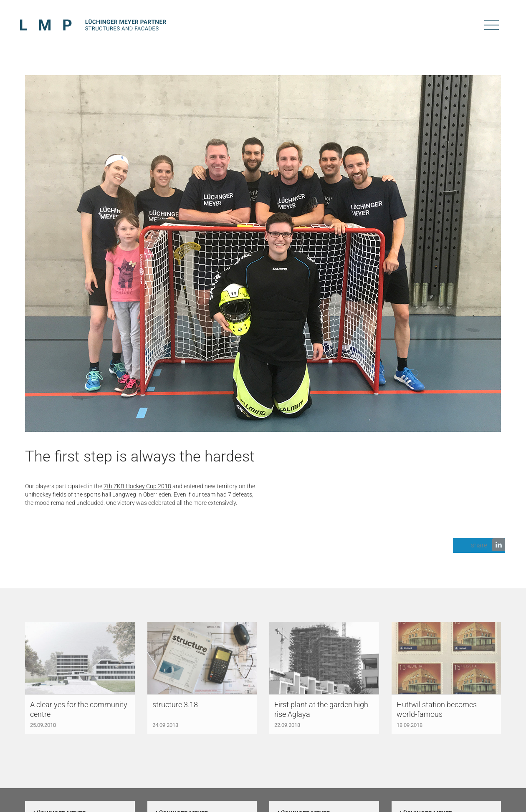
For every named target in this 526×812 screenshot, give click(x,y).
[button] (479, 546)
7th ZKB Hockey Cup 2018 (137, 486)
